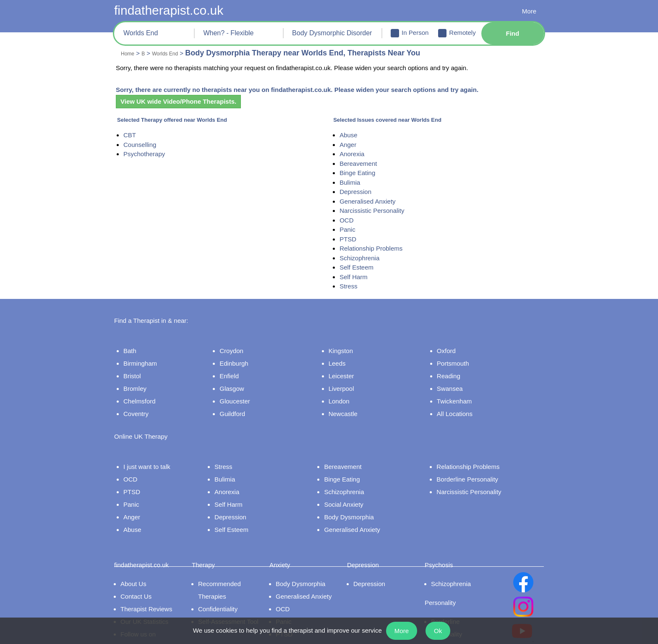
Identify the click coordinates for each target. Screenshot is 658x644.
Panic (350, 230)
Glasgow (240, 384)
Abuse (351, 135)
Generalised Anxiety (371, 202)
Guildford (242, 409)
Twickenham (459, 396)
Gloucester (243, 396)
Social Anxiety (354, 490)
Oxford (451, 346)
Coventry (133, 409)
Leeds (343, 359)
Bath (127, 346)
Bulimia (353, 183)
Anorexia (355, 154)
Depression (358, 192)
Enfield (238, 371)
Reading (453, 371)
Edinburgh (243, 359)
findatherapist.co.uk (173, 10)
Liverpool (349, 384)
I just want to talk (145, 452)
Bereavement (361, 164)
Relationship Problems (375, 249)
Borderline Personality (475, 464)
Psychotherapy (145, 154)
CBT (129, 135)
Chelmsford (137, 396)
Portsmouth (458, 359)
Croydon (240, 346)
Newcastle (350, 409)
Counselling (140, 145)
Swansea (454, 384)
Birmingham (138, 359)
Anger (351, 145)
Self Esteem (359, 267)
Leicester (348, 371)
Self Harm (356, 277)
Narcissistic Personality (375, 211)
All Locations (460, 409)
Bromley (133, 384)
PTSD (350, 239)
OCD (349, 220)
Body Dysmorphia (360, 502)
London (346, 396)
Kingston (347, 346)
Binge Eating (360, 173)
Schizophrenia (362, 258)
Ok (443, 631)
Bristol (130, 371)
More (529, 12)
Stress (351, 286)
